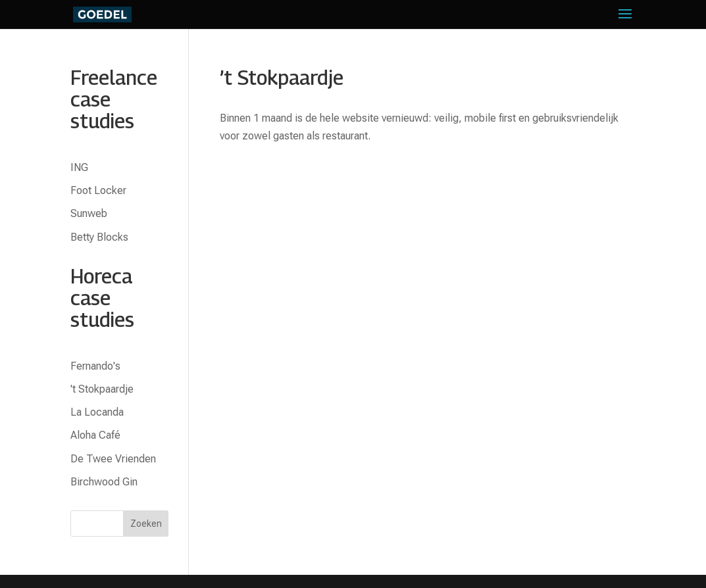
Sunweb (89, 213)
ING (79, 167)
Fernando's (95, 366)
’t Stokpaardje (282, 78)
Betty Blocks (99, 237)
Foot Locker (98, 190)
